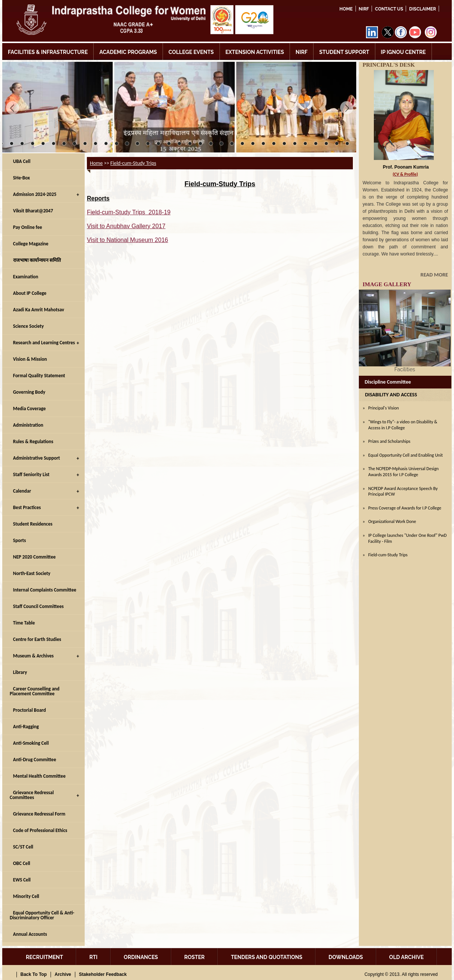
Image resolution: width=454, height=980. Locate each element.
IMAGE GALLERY (387, 284)
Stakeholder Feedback (103, 974)
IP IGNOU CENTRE (403, 52)
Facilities (405, 369)
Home (346, 9)
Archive (63, 974)
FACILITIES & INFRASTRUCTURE (48, 52)
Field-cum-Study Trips (133, 163)
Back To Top (34, 974)
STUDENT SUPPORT (344, 52)
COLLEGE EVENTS (191, 52)
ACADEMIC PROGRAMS (128, 52)
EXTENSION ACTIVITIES (255, 52)
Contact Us (389, 9)
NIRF (364, 9)
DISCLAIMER (423, 9)
